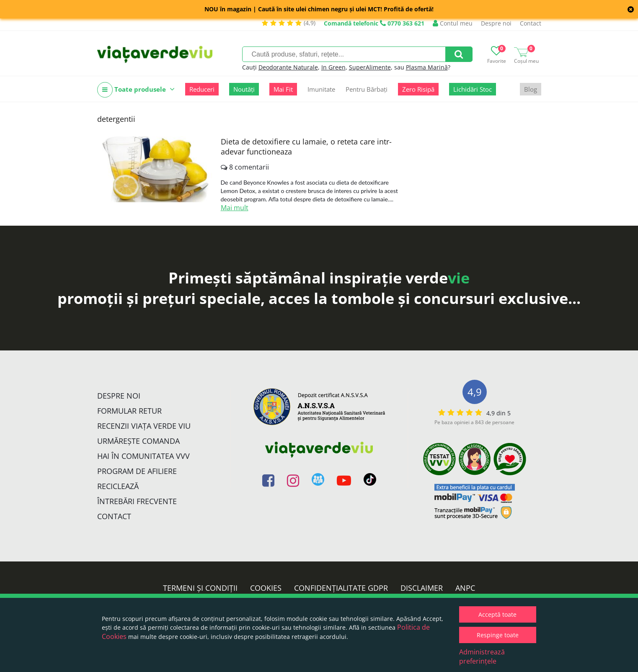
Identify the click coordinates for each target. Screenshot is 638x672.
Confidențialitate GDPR (341, 588)
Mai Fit (283, 89)
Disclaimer (422, 588)
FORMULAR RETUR (129, 411)
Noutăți (244, 89)
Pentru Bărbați (367, 89)
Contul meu (453, 23)
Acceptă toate (497, 614)
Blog (531, 89)
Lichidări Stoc (473, 89)
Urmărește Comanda (138, 441)
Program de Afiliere (137, 471)
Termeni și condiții (200, 588)
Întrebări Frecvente (137, 501)
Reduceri (202, 89)
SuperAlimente (370, 67)
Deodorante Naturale (288, 67)
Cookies (266, 588)
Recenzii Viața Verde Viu (144, 426)
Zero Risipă (418, 89)
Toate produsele (136, 90)
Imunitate (321, 89)
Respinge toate (498, 635)
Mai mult (235, 208)
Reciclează (118, 486)
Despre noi (496, 23)
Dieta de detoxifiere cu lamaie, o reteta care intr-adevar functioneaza (306, 147)
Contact (531, 23)
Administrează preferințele (482, 657)
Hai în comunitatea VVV (143, 456)
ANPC (465, 588)
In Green (333, 67)
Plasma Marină (427, 67)
